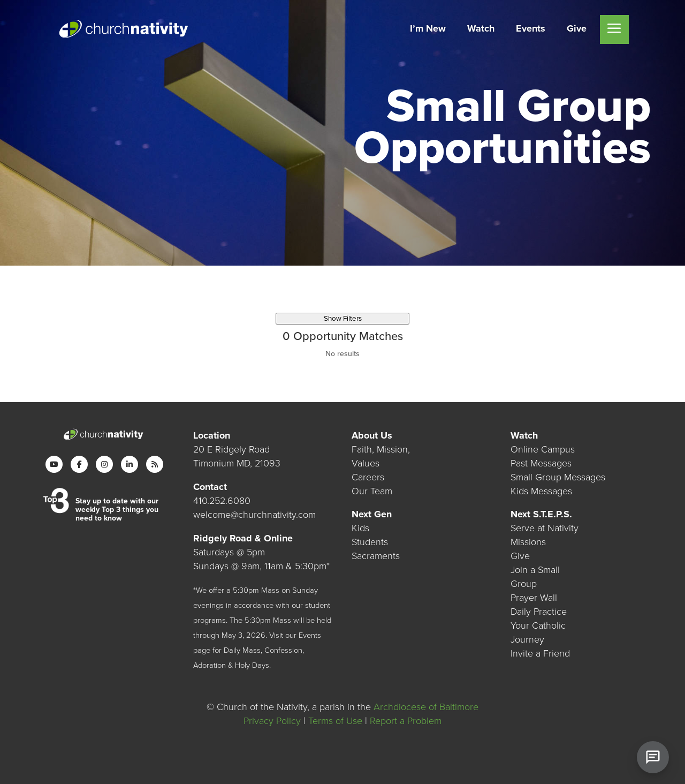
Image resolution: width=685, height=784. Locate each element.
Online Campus (543, 449)
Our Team (372, 491)
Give (520, 556)
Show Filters (343, 319)
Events (310, 635)
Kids (360, 528)
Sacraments (376, 556)
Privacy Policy (272, 721)
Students (370, 542)
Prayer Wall (534, 598)
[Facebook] (79, 464)
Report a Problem (406, 721)
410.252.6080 (222, 501)
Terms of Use (335, 721)
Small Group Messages (558, 477)
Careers (368, 477)
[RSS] (155, 464)
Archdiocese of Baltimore (426, 707)
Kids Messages (541, 491)
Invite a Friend (540, 653)
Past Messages (541, 463)
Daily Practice (539, 612)
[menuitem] (428, 29)
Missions (528, 542)
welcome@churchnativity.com (254, 515)
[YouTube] (54, 464)
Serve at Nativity (545, 528)
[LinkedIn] (130, 464)
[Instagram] (104, 464)
